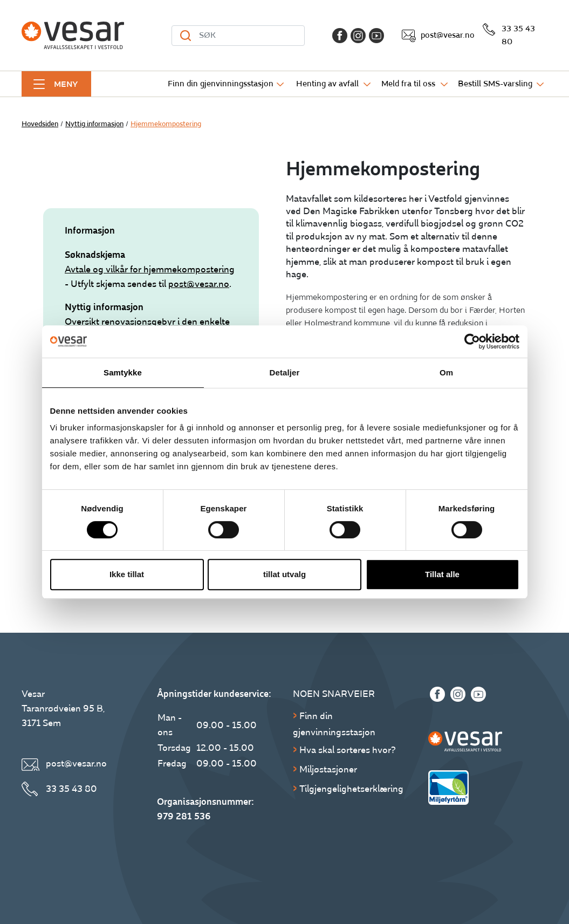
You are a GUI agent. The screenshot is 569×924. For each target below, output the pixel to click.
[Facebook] (340, 36)
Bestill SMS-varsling (495, 84)
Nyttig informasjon (94, 124)
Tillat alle (442, 574)
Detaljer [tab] (285, 372)
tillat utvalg (284, 574)
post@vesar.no (448, 35)
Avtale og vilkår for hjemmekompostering (150, 269)
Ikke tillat (127, 574)
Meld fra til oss (408, 84)
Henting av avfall (327, 84)
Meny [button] (66, 84)
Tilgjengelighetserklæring (351, 789)
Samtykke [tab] (123, 372)
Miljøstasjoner (328, 769)
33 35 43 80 (518, 35)
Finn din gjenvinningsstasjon (221, 84)
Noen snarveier (334, 694)
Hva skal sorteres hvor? (348, 750)
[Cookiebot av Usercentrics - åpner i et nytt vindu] (472, 341)
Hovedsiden (40, 124)
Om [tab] (446, 372)
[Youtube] (376, 36)
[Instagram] (358, 36)
